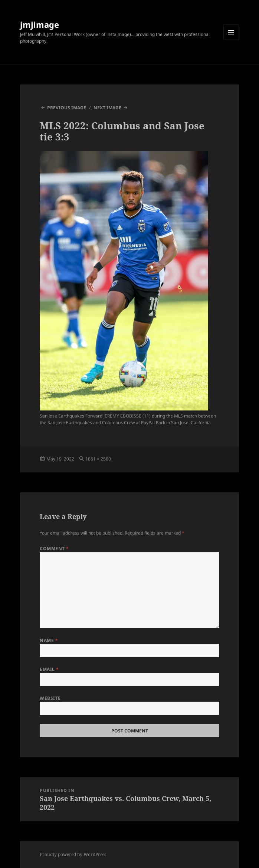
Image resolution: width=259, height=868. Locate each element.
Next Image (107, 108)
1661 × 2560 (98, 459)
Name (49, 640)
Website (50, 698)
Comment (54, 548)
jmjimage (40, 24)
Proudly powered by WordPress (73, 854)
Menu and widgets (231, 40)
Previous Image (67, 108)
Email (49, 669)
